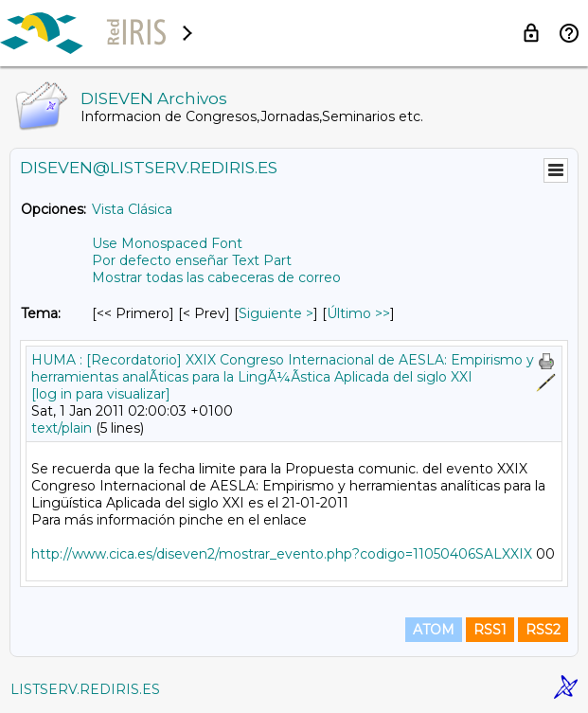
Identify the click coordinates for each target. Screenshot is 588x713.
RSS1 (490, 630)
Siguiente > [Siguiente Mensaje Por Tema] (276, 313)
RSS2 (543, 630)
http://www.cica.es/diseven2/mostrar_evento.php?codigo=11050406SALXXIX (282, 554)
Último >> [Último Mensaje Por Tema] (358, 313)
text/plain (62, 428)
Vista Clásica (132, 209)
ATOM (434, 630)
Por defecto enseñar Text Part (192, 260)
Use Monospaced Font (167, 243)
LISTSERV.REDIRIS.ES (85, 689)
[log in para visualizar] (101, 394)
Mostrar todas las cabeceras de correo (216, 277)
